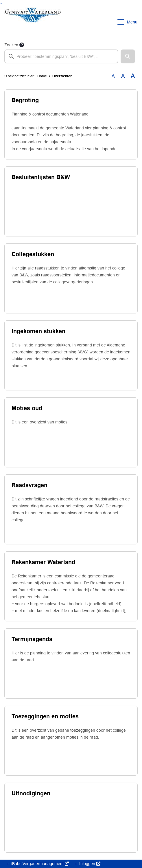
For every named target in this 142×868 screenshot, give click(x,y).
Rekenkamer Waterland (43, 562)
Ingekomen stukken (38, 331)
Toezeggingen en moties (45, 716)
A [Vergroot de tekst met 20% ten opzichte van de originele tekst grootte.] (123, 76)
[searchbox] (61, 56)
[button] (128, 56)
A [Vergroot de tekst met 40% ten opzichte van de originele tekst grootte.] (133, 76)
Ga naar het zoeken (1, 4)
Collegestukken (33, 254)
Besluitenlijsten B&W (41, 177)
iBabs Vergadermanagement (39, 864)
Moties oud (27, 408)
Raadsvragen (29, 485)
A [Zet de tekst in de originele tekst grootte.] (113, 76)
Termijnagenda (32, 639)
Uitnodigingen (31, 793)
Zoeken (11, 45)
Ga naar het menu (2, 4)
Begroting (25, 100)
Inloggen (89, 864)
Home (42, 76)
